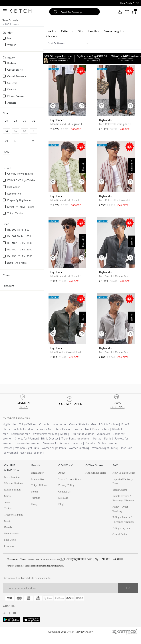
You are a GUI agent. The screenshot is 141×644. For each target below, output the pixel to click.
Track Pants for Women (76, 445)
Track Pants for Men (97, 436)
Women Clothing (79, 455)
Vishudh (44, 431)
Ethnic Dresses (50, 445)
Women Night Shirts (104, 455)
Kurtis (108, 445)
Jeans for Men (44, 436)
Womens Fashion (14, 491)
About (62, 480)
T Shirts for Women (82, 440)
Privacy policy (66, 493)
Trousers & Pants (14, 523)
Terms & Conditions (69, 486)
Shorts (8, 529)
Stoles (102, 450)
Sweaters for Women (56, 450)
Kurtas (97, 445)
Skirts (64, 440)
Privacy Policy (84, 641)
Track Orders (120, 497)
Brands (8, 536)
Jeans (7, 510)
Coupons (9, 555)
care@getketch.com (79, 568)
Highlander (9, 431)
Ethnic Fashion (12, 497)
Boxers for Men (20, 440)
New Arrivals (11, 542)
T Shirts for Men (109, 431)
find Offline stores (96, 480)
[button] (82, 106)
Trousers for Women (28, 450)
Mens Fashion (12, 484)
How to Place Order (124, 480)
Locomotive (59, 431)
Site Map (63, 506)
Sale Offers (10, 549)
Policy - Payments (122, 537)
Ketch (35, 499)
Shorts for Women (26, 445)
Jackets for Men (23, 436)
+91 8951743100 (111, 568)
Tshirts (8, 516)
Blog (61, 512)
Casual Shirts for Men (82, 431)
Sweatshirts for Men (45, 440)
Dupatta (90, 450)
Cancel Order (120, 543)
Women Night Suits (27, 455)
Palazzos (77, 450)
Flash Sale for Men (31, 459)
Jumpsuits (104, 440)
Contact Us (64, 499)
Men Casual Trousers (69, 436)
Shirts (7, 504)
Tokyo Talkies (28, 431)
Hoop (34, 512)
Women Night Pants (54, 455)
